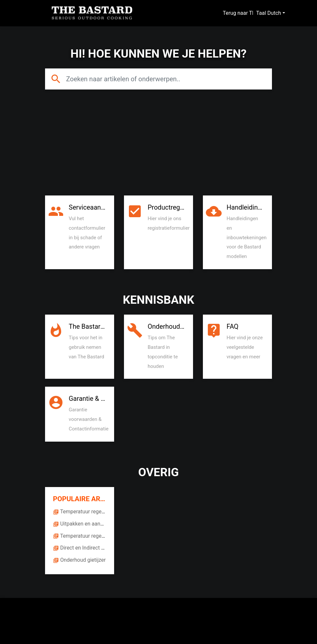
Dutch (274, 13)
